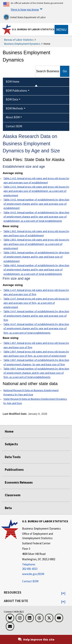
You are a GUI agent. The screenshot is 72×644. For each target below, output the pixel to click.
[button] (63, 593)
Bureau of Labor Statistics (19, 40)
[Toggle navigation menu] (61, 30)
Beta (8, 508)
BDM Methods (14, 108)
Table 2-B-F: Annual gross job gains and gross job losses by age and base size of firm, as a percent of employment (36, 354)
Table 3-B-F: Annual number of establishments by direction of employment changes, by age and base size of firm (36, 362)
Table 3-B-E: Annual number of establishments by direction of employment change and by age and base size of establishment (36, 257)
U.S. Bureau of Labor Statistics (33, 29)
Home (9, 431)
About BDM (13, 117)
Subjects (11, 444)
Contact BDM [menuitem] (14, 126)
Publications (14, 470)
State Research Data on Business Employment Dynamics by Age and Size (35, 401)
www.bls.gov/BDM (33, 574)
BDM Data (12, 99)
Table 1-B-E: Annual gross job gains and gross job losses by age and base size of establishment (36, 233)
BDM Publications (16, 91)
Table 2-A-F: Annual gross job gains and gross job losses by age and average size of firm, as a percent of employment (36, 303)
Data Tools (13, 457)
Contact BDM (30, 581)
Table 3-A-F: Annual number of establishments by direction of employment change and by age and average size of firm (36, 316)
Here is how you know (25, 9)
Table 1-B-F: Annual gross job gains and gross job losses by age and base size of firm (36, 345)
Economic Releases (19, 482)
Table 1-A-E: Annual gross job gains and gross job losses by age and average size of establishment (36, 180)
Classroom (13, 495)
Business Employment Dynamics (22, 44)
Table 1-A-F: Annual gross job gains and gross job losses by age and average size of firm (36, 292)
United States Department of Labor (24, 17)
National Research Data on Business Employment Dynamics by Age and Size (31, 392)
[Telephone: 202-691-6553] (47, 567)
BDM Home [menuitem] (13, 82)
